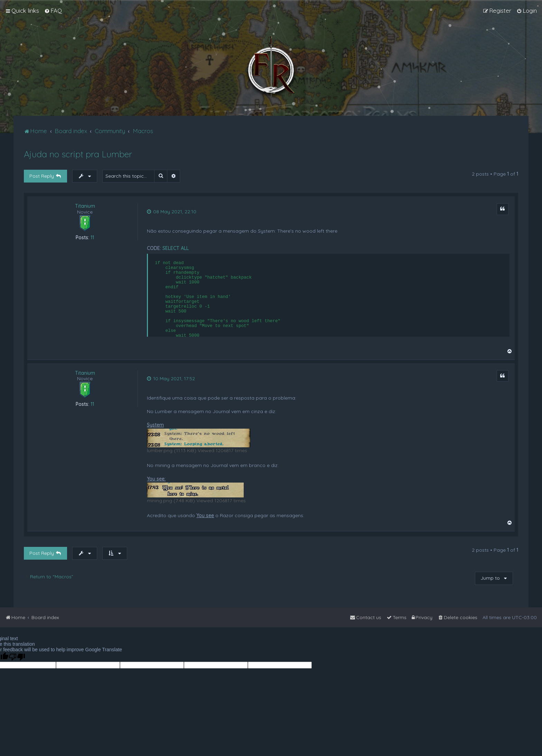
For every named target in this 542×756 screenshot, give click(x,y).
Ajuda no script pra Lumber (78, 154)
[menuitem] (53, 11)
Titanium (85, 206)
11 (92, 238)
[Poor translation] (17, 657)
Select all (176, 248)
